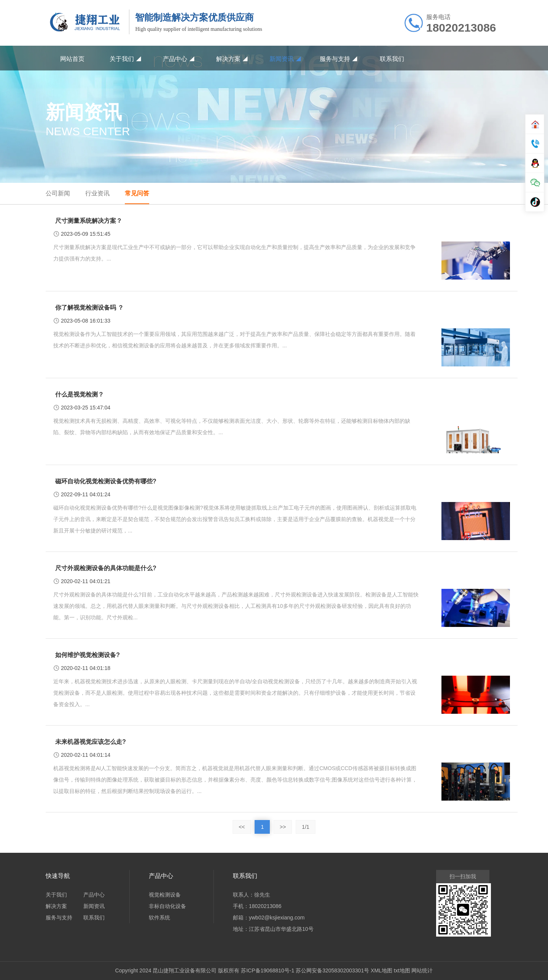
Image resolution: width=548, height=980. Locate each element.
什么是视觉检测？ (80, 394)
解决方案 (232, 59)
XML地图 (382, 970)
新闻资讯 (285, 59)
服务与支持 (339, 59)
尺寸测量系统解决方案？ (89, 221)
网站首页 (72, 59)
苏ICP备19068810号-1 (268, 970)
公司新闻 (58, 193)
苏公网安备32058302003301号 (332, 970)
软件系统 (159, 918)
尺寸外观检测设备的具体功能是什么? (106, 568)
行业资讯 (97, 193)
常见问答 (137, 193)
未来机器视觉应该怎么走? (91, 742)
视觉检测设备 (165, 895)
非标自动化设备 (167, 906)
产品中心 (179, 59)
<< (242, 827)
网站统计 (422, 970)
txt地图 (402, 970)
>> (283, 827)
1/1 (305, 827)
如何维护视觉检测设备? (88, 655)
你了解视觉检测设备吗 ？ (89, 308)
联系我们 (392, 59)
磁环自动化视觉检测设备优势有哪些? (106, 481)
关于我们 (126, 59)
